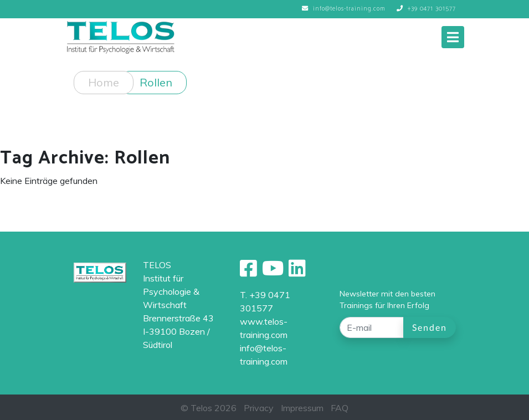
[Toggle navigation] (453, 37)
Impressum (302, 408)
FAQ (340, 408)
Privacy (259, 408)
